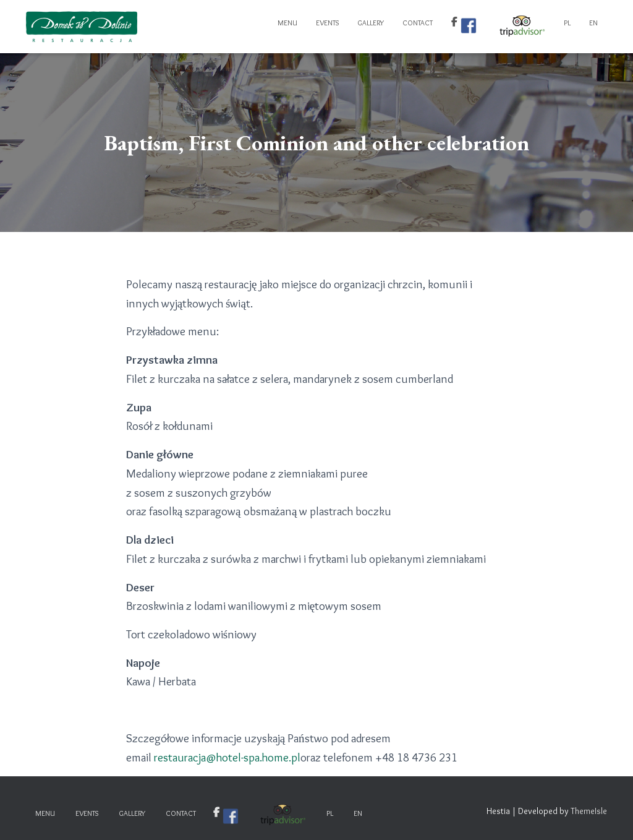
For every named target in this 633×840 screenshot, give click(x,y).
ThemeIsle (589, 811)
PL (567, 23)
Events (327, 23)
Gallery (371, 23)
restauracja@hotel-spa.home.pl (227, 757)
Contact (418, 23)
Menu (287, 23)
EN (593, 23)
